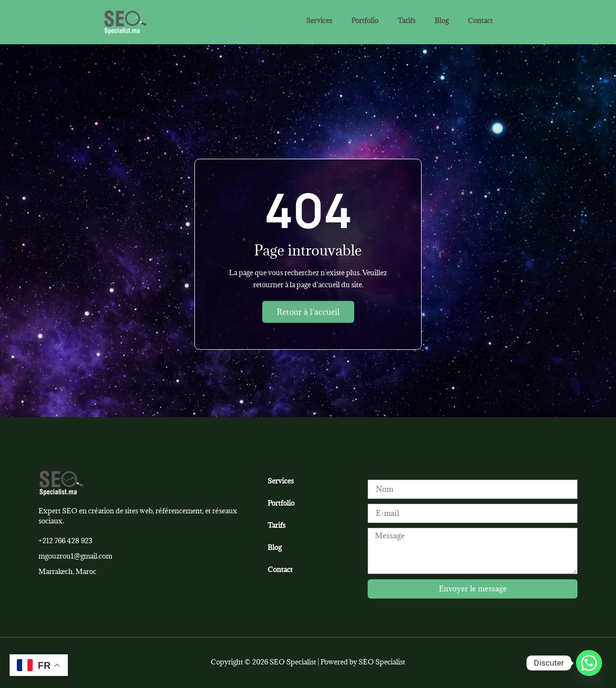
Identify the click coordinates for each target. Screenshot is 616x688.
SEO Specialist (382, 662)
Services (319, 20)
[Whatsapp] (589, 663)
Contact (480, 20)
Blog (442, 20)
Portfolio (365, 20)
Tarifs (406, 20)
